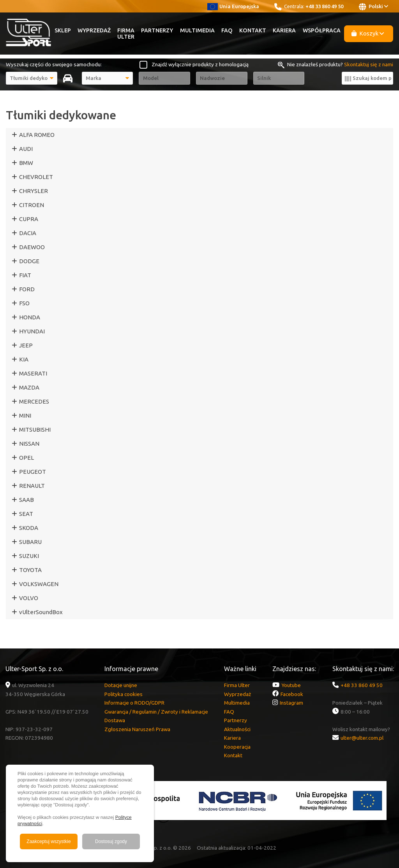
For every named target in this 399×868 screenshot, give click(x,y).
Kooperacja (237, 747)
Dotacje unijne (121, 685)
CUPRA (29, 219)
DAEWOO (32, 247)
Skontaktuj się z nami (369, 64)
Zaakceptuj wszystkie (49, 841)
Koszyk (368, 33)
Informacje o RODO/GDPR (134, 703)
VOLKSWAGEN (39, 584)
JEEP (26, 345)
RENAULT (32, 486)
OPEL (26, 458)
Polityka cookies (124, 694)
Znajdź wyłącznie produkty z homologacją (200, 64)
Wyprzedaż (94, 30)
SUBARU (30, 542)
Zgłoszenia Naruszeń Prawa (137, 729)
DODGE (29, 261)
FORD (27, 289)
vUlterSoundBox (41, 612)
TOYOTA (30, 570)
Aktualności (237, 729)
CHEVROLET (36, 177)
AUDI (26, 149)
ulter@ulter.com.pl (362, 738)
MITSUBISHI (35, 430)
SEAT (26, 514)
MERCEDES (34, 401)
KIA (24, 359)
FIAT (25, 275)
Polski (373, 7)
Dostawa (115, 720)
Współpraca (322, 30)
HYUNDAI (32, 331)
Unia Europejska (233, 6)
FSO (24, 303)
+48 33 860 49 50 (324, 6)
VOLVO (29, 598)
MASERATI (33, 373)
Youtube (291, 685)
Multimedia (197, 30)
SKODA (29, 528)
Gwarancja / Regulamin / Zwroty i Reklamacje (156, 712)
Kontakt (253, 30)
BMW (26, 163)
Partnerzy (157, 30)
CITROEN (32, 205)
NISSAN (29, 444)
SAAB (26, 500)
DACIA (28, 233)
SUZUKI (29, 556)
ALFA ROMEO (37, 135)
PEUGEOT (33, 472)
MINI (25, 415)
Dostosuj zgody (111, 841)
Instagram (291, 703)
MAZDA (29, 387)
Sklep (63, 30)
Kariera (284, 30)
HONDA (30, 317)
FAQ (227, 30)
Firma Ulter (126, 34)
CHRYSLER (34, 191)
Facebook (292, 694)
